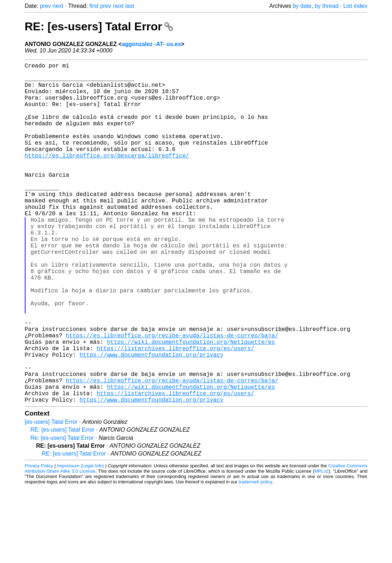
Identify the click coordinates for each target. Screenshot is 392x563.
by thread (326, 6)
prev (46, 6)
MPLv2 (322, 547)
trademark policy (255, 557)
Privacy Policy (39, 541)
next (58, 6)
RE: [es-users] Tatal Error (99, 26)
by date (302, 6)
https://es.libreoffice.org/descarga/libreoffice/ (107, 177)
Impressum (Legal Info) (80, 541)
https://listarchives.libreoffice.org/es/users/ (176, 412)
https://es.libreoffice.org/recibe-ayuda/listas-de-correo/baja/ (172, 397)
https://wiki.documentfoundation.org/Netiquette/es (191, 404)
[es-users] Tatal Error (51, 497)
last (130, 6)
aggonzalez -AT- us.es (151, 44)
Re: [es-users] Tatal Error (62, 514)
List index (355, 6)
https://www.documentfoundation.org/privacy (152, 420)
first (94, 6)
